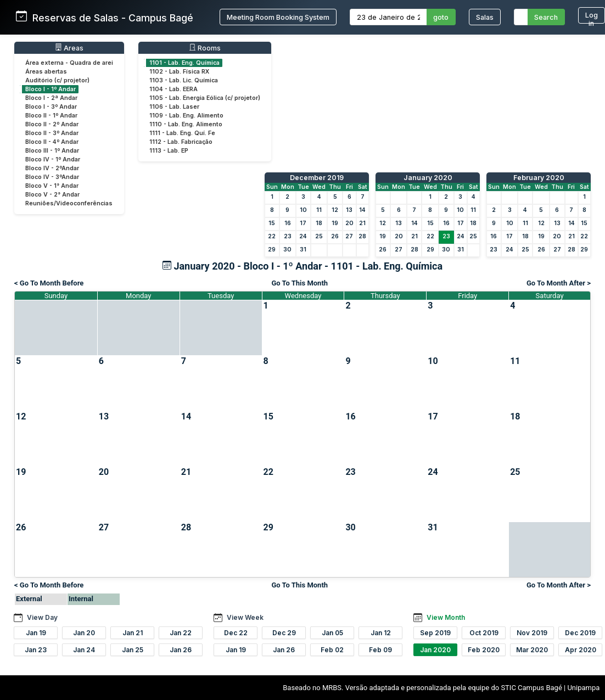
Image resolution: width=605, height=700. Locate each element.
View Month (446, 617)
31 (303, 250)
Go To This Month (299, 283)
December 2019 (317, 178)
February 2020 (539, 178)
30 (287, 250)
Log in (592, 17)
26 (335, 236)
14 (362, 210)
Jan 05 (332, 633)
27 (349, 236)
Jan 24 (84, 650)
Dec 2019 (580, 633)
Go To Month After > (559, 283)
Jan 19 (36, 633)
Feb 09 (380, 650)
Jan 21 (133, 633)
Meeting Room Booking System (278, 17)
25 (319, 236)
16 (288, 223)
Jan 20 (84, 633)
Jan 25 (133, 650)
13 (349, 210)
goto (441, 17)
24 (303, 236)
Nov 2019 (532, 633)
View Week (245, 617)
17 (303, 223)
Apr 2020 (581, 650)
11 (319, 210)
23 (288, 236)
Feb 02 (332, 650)
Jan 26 (181, 650)
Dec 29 (284, 633)
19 (335, 223)
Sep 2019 (435, 633)
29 (272, 250)
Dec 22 (236, 633)
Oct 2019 (484, 633)
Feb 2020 (484, 650)
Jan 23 (36, 650)
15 (272, 223)
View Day (42, 617)
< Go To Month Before (49, 283)
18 (319, 223)
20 (349, 223)
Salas (485, 17)
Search (546, 17)
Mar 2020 (532, 650)
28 (362, 236)
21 (362, 223)
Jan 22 (181, 633)
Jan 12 (381, 633)
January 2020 (428, 178)
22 (272, 236)
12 (335, 210)
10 (303, 210)
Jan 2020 (435, 650)
